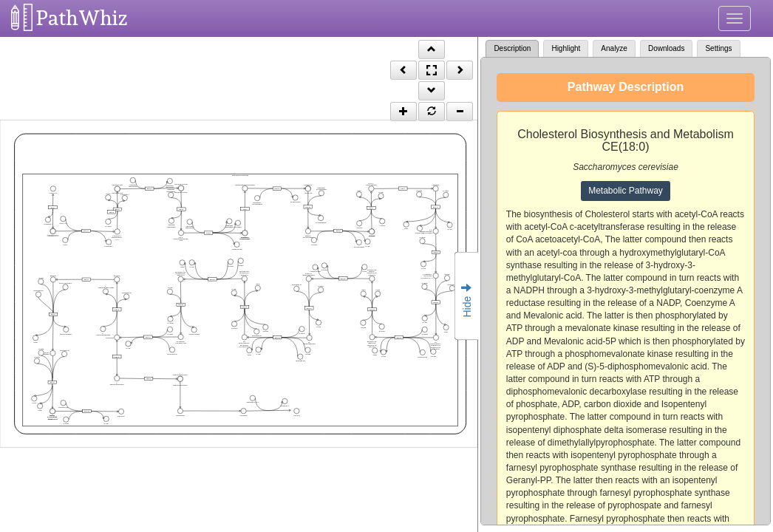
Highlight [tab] (566, 48)
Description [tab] (512, 48)
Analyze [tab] (614, 48)
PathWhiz (82, 18)
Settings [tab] (718, 48)
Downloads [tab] (666, 48)
